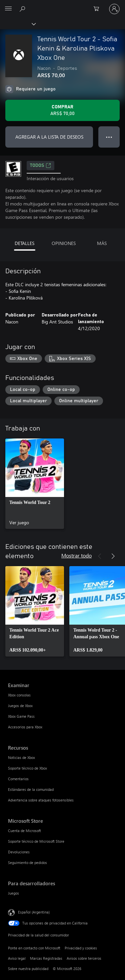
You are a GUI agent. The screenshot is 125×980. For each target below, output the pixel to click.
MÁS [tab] (102, 243)
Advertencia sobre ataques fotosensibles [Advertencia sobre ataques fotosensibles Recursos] (41, 800)
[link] (35, 484)
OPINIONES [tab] (64, 243)
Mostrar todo (76, 555)
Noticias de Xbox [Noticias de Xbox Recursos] (21, 757)
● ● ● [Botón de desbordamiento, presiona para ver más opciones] (109, 137)
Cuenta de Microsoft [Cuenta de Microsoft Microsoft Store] (24, 831)
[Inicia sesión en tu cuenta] (114, 9)
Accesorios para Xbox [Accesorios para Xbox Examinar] (25, 727)
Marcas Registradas (46, 958)
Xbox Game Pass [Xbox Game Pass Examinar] (21, 716)
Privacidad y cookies (81, 948)
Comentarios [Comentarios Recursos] (18, 779)
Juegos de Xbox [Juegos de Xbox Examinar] (20, 706)
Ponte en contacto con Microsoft (34, 948)
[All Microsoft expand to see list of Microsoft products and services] (8, 9)
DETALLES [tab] (24, 243)
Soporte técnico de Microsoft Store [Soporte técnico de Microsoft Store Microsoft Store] (36, 841)
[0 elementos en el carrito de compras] (98, 9)
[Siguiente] (113, 556)
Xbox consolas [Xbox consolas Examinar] (19, 695)
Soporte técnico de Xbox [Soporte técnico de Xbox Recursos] (27, 768)
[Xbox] (17, 24)
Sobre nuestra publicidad (28, 969)
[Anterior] (100, 556)
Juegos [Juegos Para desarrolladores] (13, 893)
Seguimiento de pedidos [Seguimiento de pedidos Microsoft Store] (27, 862)
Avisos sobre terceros (84, 958)
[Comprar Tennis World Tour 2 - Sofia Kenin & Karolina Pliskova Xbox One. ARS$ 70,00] (62, 110)
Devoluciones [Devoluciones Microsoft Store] (19, 852)
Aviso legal (17, 958)
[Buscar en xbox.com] (23, 9)
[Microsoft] (62, 5)
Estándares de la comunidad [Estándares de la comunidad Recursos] (31, 789)
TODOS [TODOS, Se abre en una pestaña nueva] (40, 166)
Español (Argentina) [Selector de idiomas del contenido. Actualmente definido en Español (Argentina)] (34, 912)
